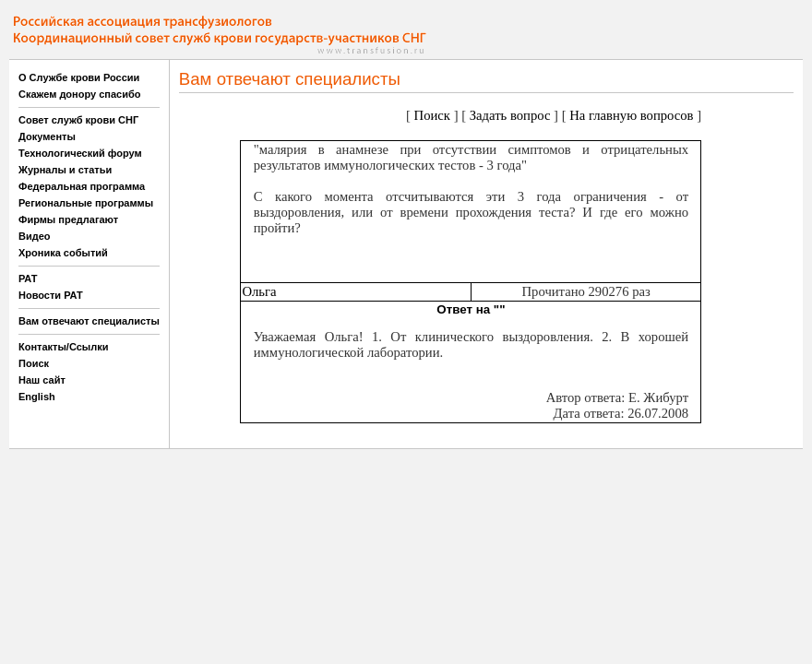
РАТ (28, 279)
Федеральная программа (82, 186)
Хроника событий (63, 253)
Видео (35, 236)
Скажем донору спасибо (79, 94)
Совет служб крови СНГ (78, 120)
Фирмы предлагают (68, 219)
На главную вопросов (631, 115)
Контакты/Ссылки (64, 347)
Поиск (34, 363)
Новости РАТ (51, 295)
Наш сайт (42, 380)
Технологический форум (80, 153)
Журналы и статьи (65, 170)
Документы (47, 136)
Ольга (259, 291)
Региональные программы (86, 203)
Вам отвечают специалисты (89, 321)
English (37, 397)
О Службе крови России (79, 77)
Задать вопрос (510, 115)
